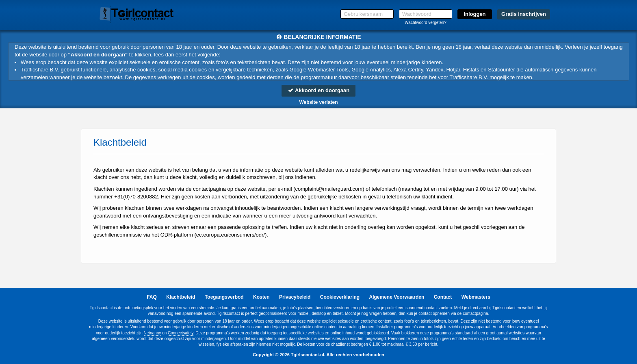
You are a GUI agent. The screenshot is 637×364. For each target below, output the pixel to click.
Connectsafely (181, 333)
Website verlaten (318, 102)
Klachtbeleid (181, 297)
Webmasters (476, 297)
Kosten (261, 297)
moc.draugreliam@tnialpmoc (329, 189)
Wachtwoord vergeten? (425, 23)
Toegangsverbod (224, 297)
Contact (443, 297)
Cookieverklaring (340, 297)
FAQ (152, 297)
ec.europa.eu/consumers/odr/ (231, 235)
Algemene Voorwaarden (396, 297)
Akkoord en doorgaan (318, 90)
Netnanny (153, 333)
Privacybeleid (295, 297)
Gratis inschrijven (524, 14)
